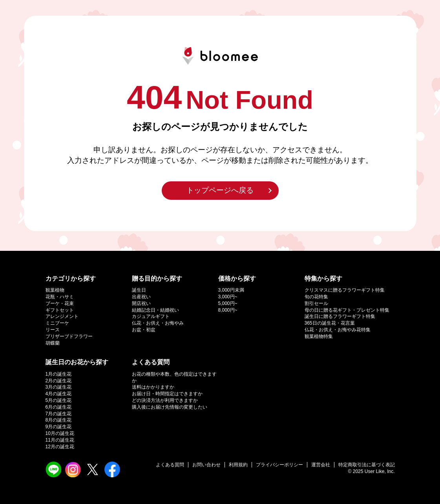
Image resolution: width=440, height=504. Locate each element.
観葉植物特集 (319, 336)
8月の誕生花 (59, 420)
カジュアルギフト (151, 316)
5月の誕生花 (59, 400)
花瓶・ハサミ (60, 297)
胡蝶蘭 (53, 343)
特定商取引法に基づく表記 (367, 465)
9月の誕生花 (59, 427)
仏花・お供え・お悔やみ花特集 (338, 330)
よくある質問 (170, 465)
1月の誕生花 (59, 374)
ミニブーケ (57, 323)
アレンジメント (62, 316)
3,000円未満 (231, 290)
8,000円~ (228, 310)
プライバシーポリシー (279, 465)
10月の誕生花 (60, 433)
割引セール (316, 303)
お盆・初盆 (144, 330)
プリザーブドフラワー (69, 336)
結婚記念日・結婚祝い (155, 310)
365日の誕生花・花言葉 (330, 323)
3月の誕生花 (59, 387)
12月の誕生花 (60, 447)
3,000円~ (228, 297)
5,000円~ (228, 303)
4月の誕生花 (59, 394)
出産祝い (141, 297)
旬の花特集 (316, 297)
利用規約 (238, 465)
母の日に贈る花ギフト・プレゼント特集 (347, 310)
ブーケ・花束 (60, 303)
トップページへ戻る (220, 190)
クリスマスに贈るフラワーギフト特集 (345, 290)
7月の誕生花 (59, 414)
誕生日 (139, 290)
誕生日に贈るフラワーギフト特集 (340, 316)
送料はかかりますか (153, 387)
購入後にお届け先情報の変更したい (170, 407)
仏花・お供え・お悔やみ (158, 323)
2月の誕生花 (59, 381)
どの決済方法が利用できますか (165, 400)
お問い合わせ (206, 465)
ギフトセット (60, 310)
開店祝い (141, 303)
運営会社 (321, 465)
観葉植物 (55, 290)
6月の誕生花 (59, 407)
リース (53, 330)
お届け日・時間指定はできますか (167, 394)
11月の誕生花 (60, 440)
